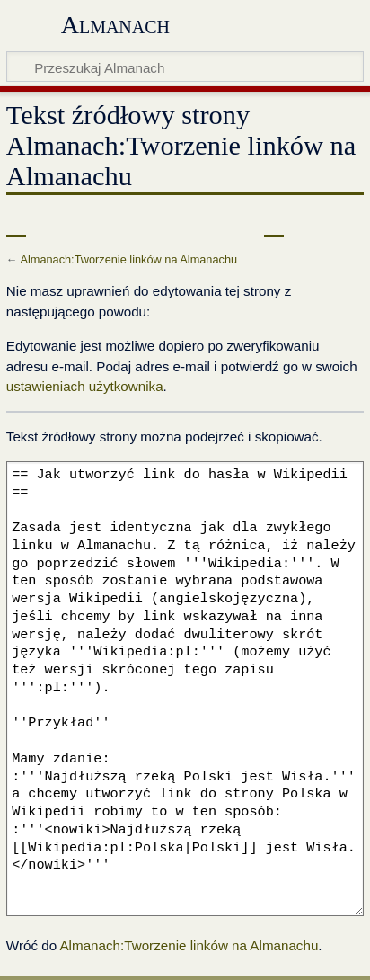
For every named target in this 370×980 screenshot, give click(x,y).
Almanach (115, 25)
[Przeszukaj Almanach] (185, 67)
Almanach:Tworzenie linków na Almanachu (128, 259)
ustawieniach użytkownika (85, 386)
